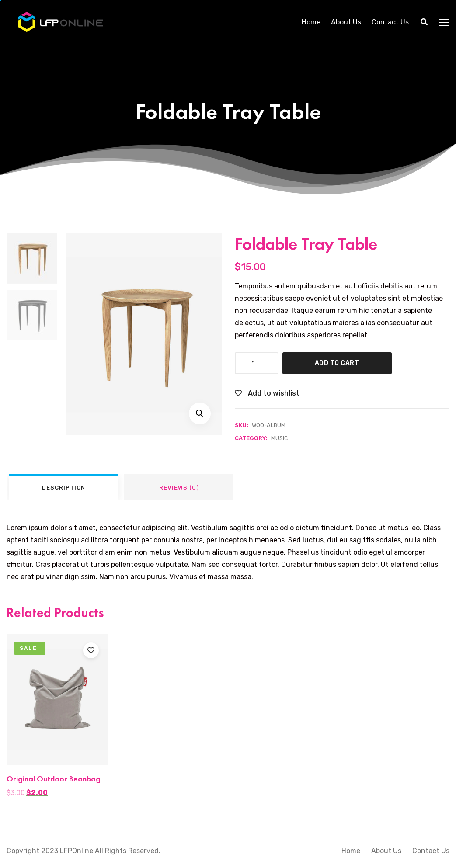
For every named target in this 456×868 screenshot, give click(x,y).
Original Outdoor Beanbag (54, 779)
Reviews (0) (179, 488)
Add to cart (337, 363)
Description (64, 488)
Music (280, 438)
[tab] (63, 487)
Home (311, 22)
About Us (346, 22)
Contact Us (390, 22)
